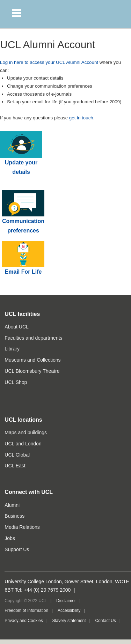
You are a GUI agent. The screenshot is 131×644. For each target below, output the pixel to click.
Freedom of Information (26, 610)
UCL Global (17, 455)
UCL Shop (16, 382)
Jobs (10, 538)
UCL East (15, 466)
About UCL (16, 327)
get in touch (81, 118)
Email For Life (23, 272)
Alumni (12, 505)
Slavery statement (69, 621)
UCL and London (23, 444)
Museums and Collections (32, 360)
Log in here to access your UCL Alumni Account (49, 62)
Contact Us (105, 621)
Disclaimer (66, 601)
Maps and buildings (26, 432)
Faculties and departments (33, 338)
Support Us (17, 549)
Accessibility (69, 610)
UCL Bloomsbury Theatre (32, 371)
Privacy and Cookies (24, 621)
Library (12, 349)
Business (14, 516)
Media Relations (22, 527)
